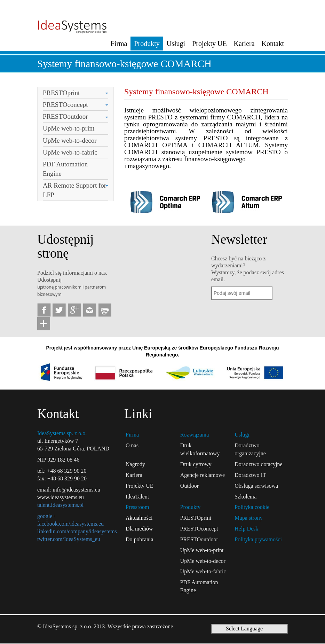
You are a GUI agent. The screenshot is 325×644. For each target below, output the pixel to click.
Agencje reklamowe (203, 475)
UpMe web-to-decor (70, 140)
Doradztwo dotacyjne (258, 464)
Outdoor (189, 486)
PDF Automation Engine (65, 169)
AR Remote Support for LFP (74, 190)
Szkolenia (245, 497)
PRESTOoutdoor (65, 116)
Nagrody (135, 464)
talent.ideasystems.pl (60, 505)
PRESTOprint (61, 93)
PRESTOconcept (65, 105)
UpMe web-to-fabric (70, 152)
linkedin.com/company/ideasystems (77, 531)
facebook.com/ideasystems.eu (70, 524)
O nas (132, 445)
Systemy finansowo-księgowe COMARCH (124, 64)
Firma (119, 44)
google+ (46, 516)
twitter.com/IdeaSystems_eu (69, 539)
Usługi (176, 44)
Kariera (244, 44)
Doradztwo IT (250, 475)
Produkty (147, 44)
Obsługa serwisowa (256, 486)
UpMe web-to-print (69, 128)
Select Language (244, 629)
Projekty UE (209, 44)
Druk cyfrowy (196, 464)
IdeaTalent (137, 497)
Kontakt (273, 44)
